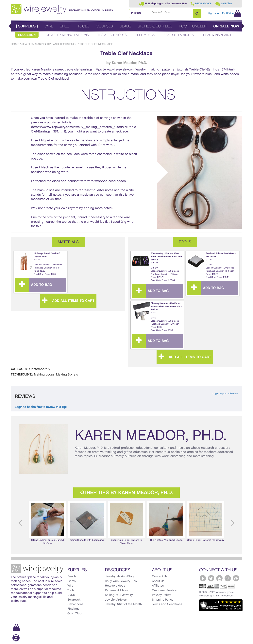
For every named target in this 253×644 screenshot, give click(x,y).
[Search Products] (197, 14)
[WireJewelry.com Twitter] (211, 578)
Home (15, 44)
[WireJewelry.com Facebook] (203, 578)
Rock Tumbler (193, 26)
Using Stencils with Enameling (87, 521)
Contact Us (160, 576)
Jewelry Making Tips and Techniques (49, 44)
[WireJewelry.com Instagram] (228, 578)
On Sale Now (226, 26)
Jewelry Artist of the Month (123, 604)
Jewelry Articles (116, 600)
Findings (73, 609)
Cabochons (75, 604)
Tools (83, 26)
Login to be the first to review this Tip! (41, 407)
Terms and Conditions (167, 604)
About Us (158, 581)
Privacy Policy (161, 595)
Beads (125, 26)
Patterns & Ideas (116, 590)
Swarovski (74, 600)
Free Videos (145, 35)
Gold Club (74, 614)
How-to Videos (115, 586)
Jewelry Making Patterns (68, 35)
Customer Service (164, 590)
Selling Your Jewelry (119, 595)
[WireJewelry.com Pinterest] (236, 578)
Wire (49, 26)
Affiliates (158, 586)
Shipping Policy (163, 600)
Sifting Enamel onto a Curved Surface (47, 523)
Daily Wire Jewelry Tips (121, 581)
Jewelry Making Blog (119, 576)
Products (136, 13)
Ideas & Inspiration (218, 35)
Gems (72, 581)
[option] (47, 523)
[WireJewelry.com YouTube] (219, 578)
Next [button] (232, 523)
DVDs (71, 595)
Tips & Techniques (112, 35)
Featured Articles (179, 35)
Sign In (214, 13)
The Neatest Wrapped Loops (166, 521)
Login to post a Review (225, 394)
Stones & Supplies (155, 26)
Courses (104, 26)
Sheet (65, 26)
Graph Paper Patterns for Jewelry (206, 521)
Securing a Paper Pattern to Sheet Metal (126, 523)
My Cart (232, 13)
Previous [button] (21, 523)
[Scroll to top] (16, 641)
